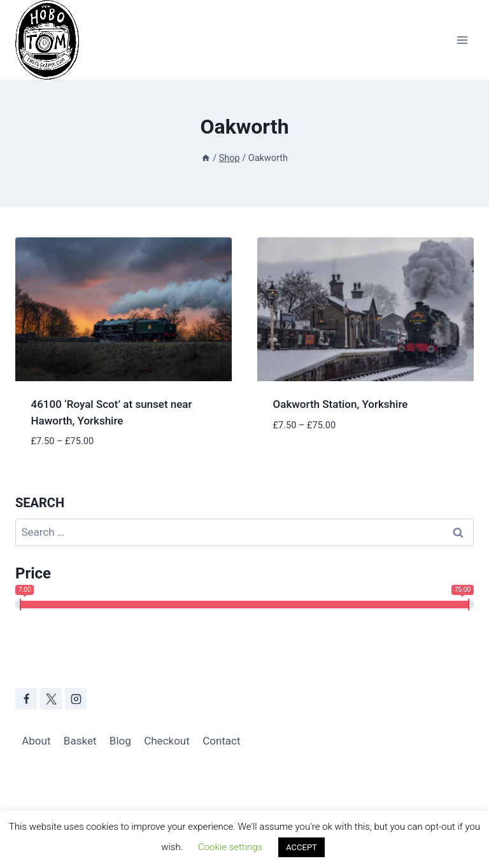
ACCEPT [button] (301, 847)
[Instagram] (76, 699)
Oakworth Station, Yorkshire (341, 404)
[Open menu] (462, 40)
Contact (221, 741)
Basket (80, 741)
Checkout (167, 741)
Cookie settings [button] (230, 847)
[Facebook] (26, 699)
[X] (51, 699)
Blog (120, 741)
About (36, 741)
